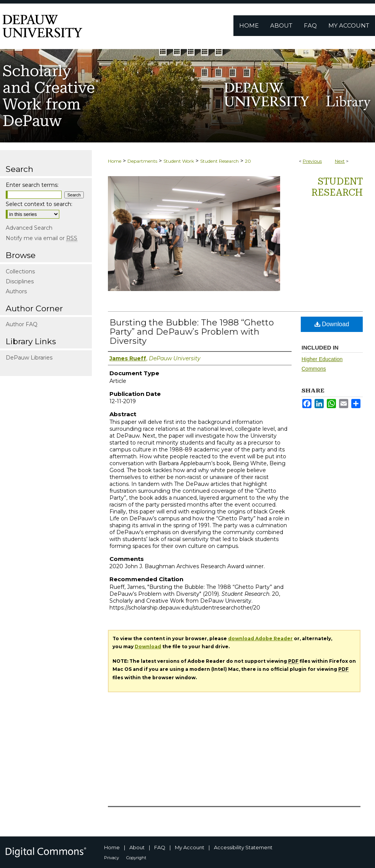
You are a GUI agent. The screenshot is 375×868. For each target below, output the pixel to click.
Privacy (112, 858)
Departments (142, 161)
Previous (312, 161)
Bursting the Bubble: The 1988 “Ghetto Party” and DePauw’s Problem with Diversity (192, 332)
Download (332, 324)
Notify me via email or (42, 238)
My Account (190, 847)
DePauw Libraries (29, 358)
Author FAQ (22, 324)
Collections (20, 271)
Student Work (179, 161)
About (137, 847)
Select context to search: (39, 204)
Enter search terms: (32, 185)
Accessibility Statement (243, 847)
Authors (16, 291)
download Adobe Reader (260, 638)
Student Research (219, 161)
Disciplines (20, 281)
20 (248, 161)
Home (115, 161)
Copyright (136, 858)
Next (340, 161)
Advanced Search (29, 228)
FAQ (160, 847)
